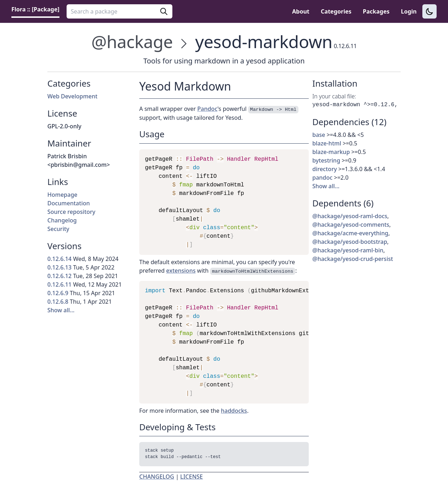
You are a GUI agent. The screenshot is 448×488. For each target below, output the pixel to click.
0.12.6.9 (58, 293)
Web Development (72, 96)
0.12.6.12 (59, 276)
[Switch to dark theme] (429, 11)
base (319, 135)
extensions (181, 271)
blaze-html (327, 143)
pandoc (322, 178)
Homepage (62, 195)
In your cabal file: (334, 96)
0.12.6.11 (59, 284)
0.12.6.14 (59, 259)
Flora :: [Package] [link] (35, 9)
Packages (376, 11)
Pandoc (207, 109)
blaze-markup (331, 152)
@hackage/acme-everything (350, 233)
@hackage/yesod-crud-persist (353, 259)
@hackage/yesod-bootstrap (350, 242)
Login (409, 11)
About (301, 11)
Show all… (61, 310)
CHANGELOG (157, 478)
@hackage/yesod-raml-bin (348, 250)
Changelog (62, 220)
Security (58, 229)
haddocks (234, 411)
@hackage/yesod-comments (351, 225)
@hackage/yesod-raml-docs (350, 216)
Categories (336, 11)
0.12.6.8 (58, 302)
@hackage (132, 42)
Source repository (71, 212)
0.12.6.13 (59, 267)
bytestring (326, 160)
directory (325, 169)
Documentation (69, 203)
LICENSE (191, 478)
